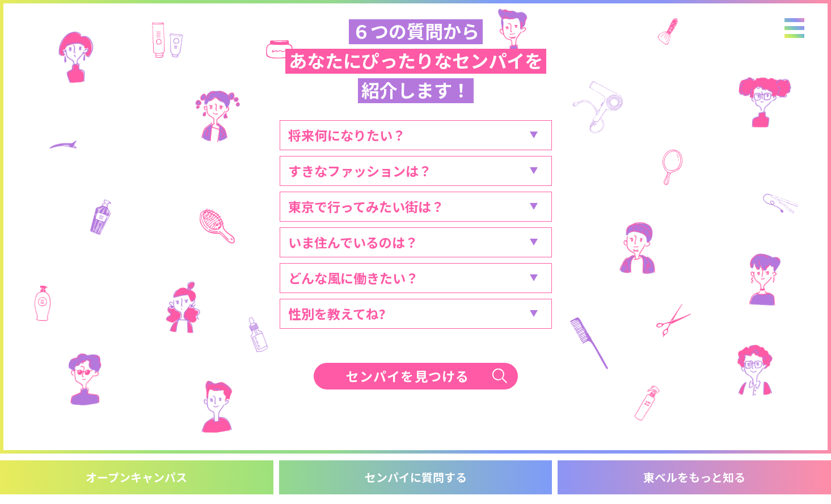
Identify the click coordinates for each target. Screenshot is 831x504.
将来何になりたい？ (347, 135)
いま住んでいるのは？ (353, 242)
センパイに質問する (416, 477)
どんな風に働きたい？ (353, 278)
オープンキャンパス (136, 477)
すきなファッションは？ (360, 171)
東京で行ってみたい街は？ (366, 206)
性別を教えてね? (337, 314)
